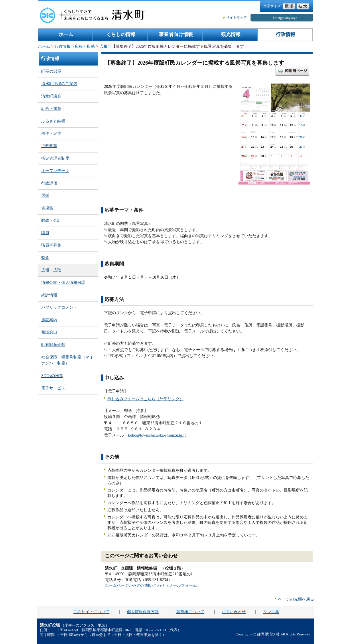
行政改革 (49, 146)
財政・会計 (51, 220)
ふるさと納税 (53, 121)
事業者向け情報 (176, 34)
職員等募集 (51, 245)
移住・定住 (51, 133)
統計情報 (49, 295)
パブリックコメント (59, 307)
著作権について (190, 612)
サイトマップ (236, 17)
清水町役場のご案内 (59, 84)
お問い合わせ (234, 612)
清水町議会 (51, 96)
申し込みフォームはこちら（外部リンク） (145, 399)
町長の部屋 (51, 71)
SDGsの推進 (52, 376)
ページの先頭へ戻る (296, 599)
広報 (103, 46)
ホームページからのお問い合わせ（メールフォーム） (153, 585)
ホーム (66, 34)
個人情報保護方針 (143, 612)
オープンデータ (55, 171)
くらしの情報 (121, 34)
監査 (45, 257)
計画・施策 (51, 108)
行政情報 (285, 34)
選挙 (45, 195)
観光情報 (231, 34)
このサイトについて (91, 612)
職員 (45, 233)
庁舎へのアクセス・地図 (85, 625)
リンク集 (271, 612)
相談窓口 (49, 332)
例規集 (47, 208)
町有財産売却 (53, 344)
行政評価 (49, 183)
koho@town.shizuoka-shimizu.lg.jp (157, 435)
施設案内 (49, 320)
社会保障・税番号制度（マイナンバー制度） (67, 360)
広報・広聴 (85, 46)
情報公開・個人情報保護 (63, 282)
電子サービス (53, 388)
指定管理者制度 (55, 158)
